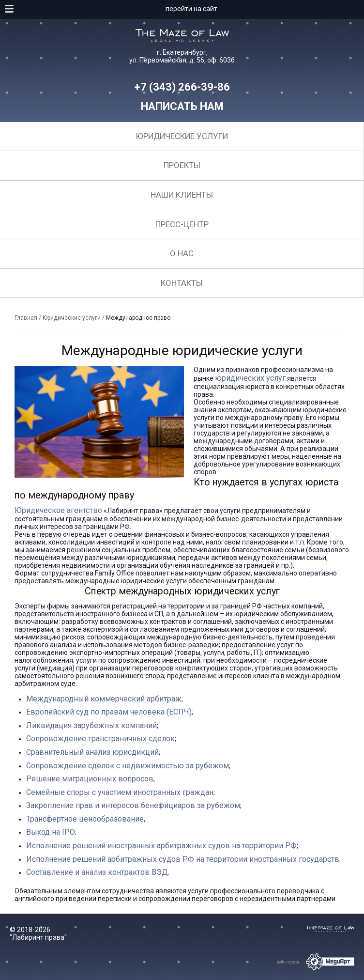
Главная (26, 318)
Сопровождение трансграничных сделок (100, 739)
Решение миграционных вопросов (90, 779)
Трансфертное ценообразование (85, 819)
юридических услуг (250, 378)
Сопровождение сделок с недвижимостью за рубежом (128, 766)
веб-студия (288, 962)
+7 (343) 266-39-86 (182, 87)
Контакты (182, 283)
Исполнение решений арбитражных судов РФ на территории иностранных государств (183, 859)
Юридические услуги (182, 136)
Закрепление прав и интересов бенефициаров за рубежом (133, 805)
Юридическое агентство (58, 510)
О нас (182, 253)
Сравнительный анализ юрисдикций (92, 752)
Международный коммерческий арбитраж (104, 699)
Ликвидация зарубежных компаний (91, 725)
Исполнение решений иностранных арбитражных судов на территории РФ (161, 846)
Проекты (182, 165)
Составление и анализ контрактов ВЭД (97, 872)
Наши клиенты (182, 195)
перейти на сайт (191, 9)
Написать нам (182, 106)
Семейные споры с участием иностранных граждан (120, 792)
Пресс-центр (182, 224)
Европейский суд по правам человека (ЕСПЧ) (109, 712)
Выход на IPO (51, 832)
